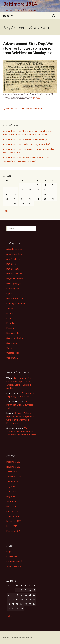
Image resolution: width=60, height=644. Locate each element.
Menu (6, 16)
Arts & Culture (13, 259)
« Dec (6, 211)
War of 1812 (12, 358)
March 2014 (12, 506)
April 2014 (11, 501)
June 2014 (11, 491)
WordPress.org (14, 566)
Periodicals (12, 323)
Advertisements (14, 249)
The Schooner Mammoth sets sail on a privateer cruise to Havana (21, 431)
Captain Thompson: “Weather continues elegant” (26, 139)
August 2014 (12, 482)
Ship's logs (12, 343)
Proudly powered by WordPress (19, 637)
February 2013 (13, 531)
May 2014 (11, 496)
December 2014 (14, 462)
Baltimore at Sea (14, 274)
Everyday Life (13, 289)
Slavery (10, 348)
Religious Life (13, 333)
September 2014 (14, 477)
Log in (9, 551)
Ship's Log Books (15, 338)
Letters (10, 313)
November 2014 (14, 467)
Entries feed (12, 556)
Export (10, 293)
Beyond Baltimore (15, 279)
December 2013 (14, 521)
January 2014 (13, 516)
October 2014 (13, 472)
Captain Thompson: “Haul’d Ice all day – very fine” (27, 144)
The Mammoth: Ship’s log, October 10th (21, 405)
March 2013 (12, 526)
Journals (10, 308)
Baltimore (11, 264)
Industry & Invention (16, 303)
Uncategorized (14, 353)
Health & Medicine (15, 298)
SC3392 (37, 98)
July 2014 (11, 487)
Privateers (11, 328)
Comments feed (14, 561)
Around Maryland (14, 254)
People (10, 318)
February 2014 (13, 511)
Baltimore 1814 (14, 269)
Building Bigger (14, 284)
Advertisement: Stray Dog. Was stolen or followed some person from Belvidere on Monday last (28, 48)
